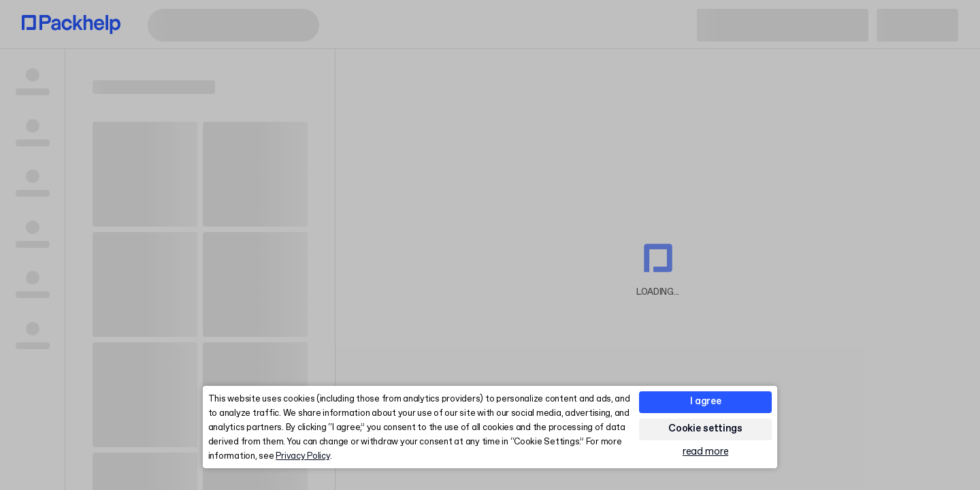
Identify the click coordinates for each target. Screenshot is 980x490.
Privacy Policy (303, 456)
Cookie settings (705, 429)
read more (705, 452)
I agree (706, 402)
